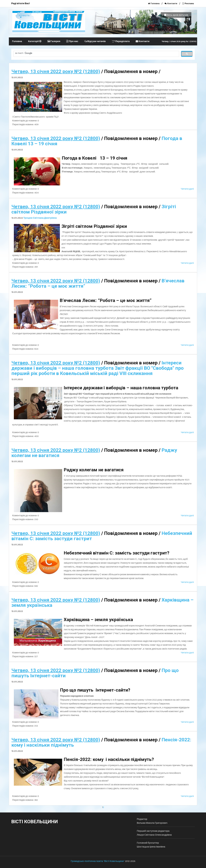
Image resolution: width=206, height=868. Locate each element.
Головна (154, 4)
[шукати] (96, 53)
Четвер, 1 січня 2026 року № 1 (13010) (179, 41)
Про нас (72, 41)
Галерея (54, 41)
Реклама (188, 4)
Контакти (171, 4)
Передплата (121, 41)
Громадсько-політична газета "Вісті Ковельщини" (98, 861)
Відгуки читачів (95, 41)
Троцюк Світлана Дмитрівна (40, 218)
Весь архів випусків (176, 15)
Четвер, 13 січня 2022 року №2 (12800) (56, 71)
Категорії (35, 41)
